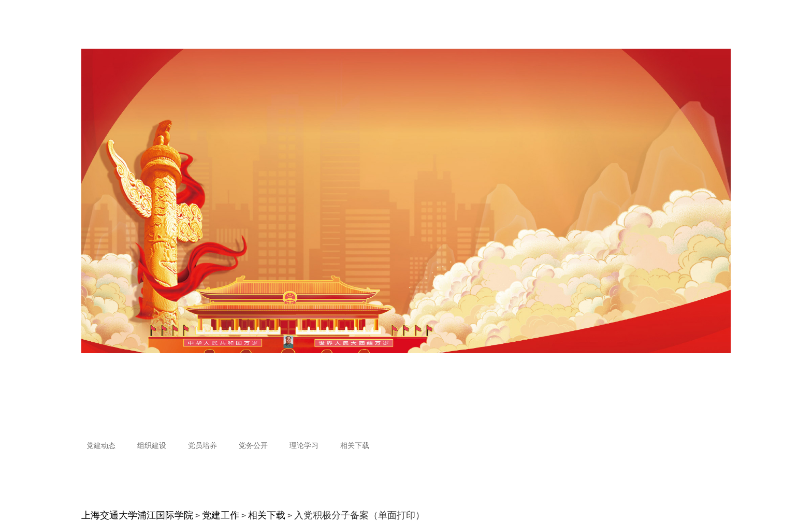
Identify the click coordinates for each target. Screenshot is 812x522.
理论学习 (304, 445)
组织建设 (152, 445)
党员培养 (202, 445)
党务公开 (253, 445)
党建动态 (101, 445)
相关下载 (355, 445)
